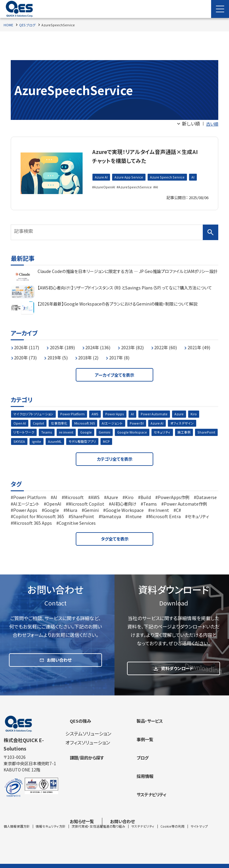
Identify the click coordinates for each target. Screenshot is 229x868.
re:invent (67, 432)
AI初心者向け (164, 505)
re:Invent (24, 518)
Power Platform (77, 413)
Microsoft (79, 499)
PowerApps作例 (188, 499)
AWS (101, 413)
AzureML (81, 441)
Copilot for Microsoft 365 (82, 518)
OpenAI (88, 505)
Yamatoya (161, 518)
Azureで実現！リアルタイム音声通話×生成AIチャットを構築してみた (148, 155)
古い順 (211, 123)
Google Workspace (134, 432)
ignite (62, 441)
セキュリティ (166, 432)
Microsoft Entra (31, 524)
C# (44, 518)
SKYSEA (45, 441)
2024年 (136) (107, 344)
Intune (186, 518)
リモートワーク (25, 432)
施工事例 (189, 432)
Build (157, 499)
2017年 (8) (167, 354)
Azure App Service (129, 177)
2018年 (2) (133, 354)
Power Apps (121, 413)
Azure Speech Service (168, 177)
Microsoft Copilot (123, 505)
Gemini (106, 432)
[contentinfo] (114, 788)
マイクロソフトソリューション (35, 413)
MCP (135, 441)
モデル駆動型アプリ (109, 441)
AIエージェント (118, 422)
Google (87, 432)
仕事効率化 (61, 422)
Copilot (39, 422)
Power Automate (162, 413)
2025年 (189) (68, 344)
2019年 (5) (99, 354)
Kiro (202, 413)
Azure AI (101, 177)
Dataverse (25, 505)
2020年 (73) (64, 354)
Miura (132, 512)
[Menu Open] (220, 9)
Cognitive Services (158, 524)
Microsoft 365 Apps (109, 524)
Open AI (20, 422)
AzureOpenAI (105, 187)
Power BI (143, 422)
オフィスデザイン (191, 422)
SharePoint (23, 441)
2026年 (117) (29, 344)
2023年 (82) (145, 344)
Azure (187, 413)
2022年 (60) (182, 344)
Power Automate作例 (37, 512)
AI (194, 177)
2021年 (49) (27, 354)
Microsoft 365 (88, 422)
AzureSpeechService (135, 187)
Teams (48, 432)
